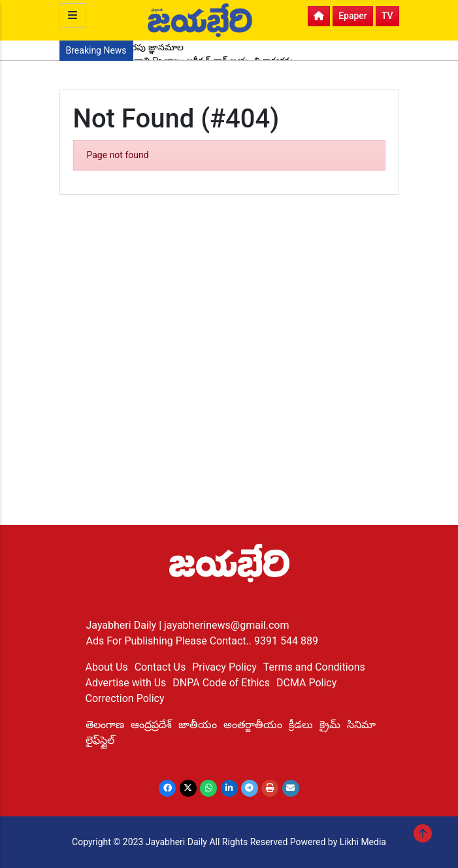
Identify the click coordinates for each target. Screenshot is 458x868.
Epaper (353, 16)
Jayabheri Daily (123, 625)
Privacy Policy (224, 667)
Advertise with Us (126, 683)
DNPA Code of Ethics (221, 683)
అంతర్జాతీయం (253, 725)
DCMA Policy (306, 683)
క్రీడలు (301, 725)
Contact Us (160, 667)
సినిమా (361, 725)
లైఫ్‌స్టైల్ (100, 740)
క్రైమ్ (330, 725)
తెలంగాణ (105, 725)
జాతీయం (198, 725)
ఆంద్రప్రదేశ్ (151, 725)
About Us (107, 667)
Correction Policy (125, 698)
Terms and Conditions (314, 667)
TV (387, 16)
